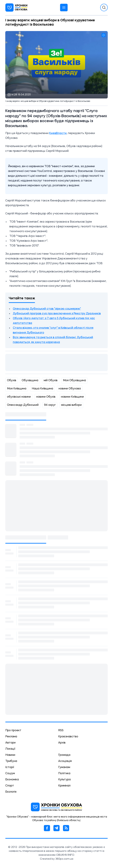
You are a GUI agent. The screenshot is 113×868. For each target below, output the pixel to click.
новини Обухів (46, 397)
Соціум (10, 774)
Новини (10, 755)
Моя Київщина (17, 389)
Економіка (12, 780)
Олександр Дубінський (23, 405)
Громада (64, 755)
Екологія (11, 792)
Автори (10, 743)
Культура (64, 780)
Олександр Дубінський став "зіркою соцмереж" (47, 309)
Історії (10, 767)
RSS (61, 731)
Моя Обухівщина (74, 381)
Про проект (13, 731)
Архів (62, 743)
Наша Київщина (42, 389)
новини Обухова (70, 389)
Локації (10, 749)
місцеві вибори (71, 405)
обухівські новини (19, 397)
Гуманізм (64, 767)
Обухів (12, 381)
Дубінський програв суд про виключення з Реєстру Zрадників (57, 314)
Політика (64, 774)
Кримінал (64, 786)
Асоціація (65, 761)
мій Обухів (51, 381)
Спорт (10, 786)
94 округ (50, 405)
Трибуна (11, 761)
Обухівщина (30, 381)
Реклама (11, 737)
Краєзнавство (68, 737)
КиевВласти (58, 133)
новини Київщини (72, 397)
